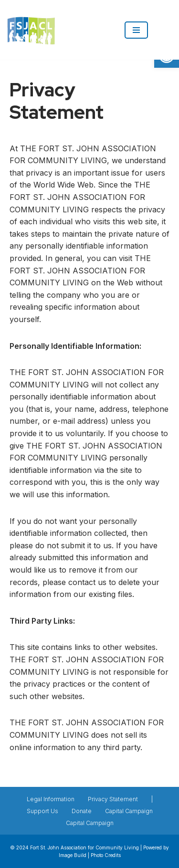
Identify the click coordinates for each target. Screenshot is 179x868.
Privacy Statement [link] (113, 799)
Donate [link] (82, 811)
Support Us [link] (42, 811)
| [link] (152, 799)
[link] (33, 30)
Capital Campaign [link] (129, 811)
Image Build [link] (73, 855)
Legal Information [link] (51, 799)
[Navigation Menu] (136, 30)
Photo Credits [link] (106, 855)
